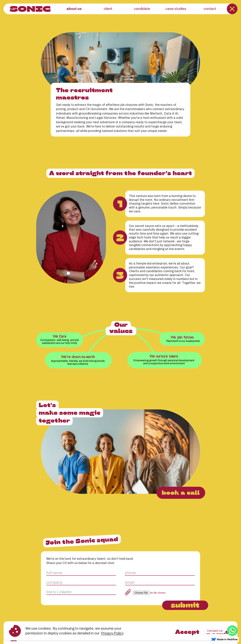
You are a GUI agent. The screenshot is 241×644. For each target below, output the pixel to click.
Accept (187, 631)
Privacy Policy (112, 633)
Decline (219, 631)
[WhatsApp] (232, 631)
